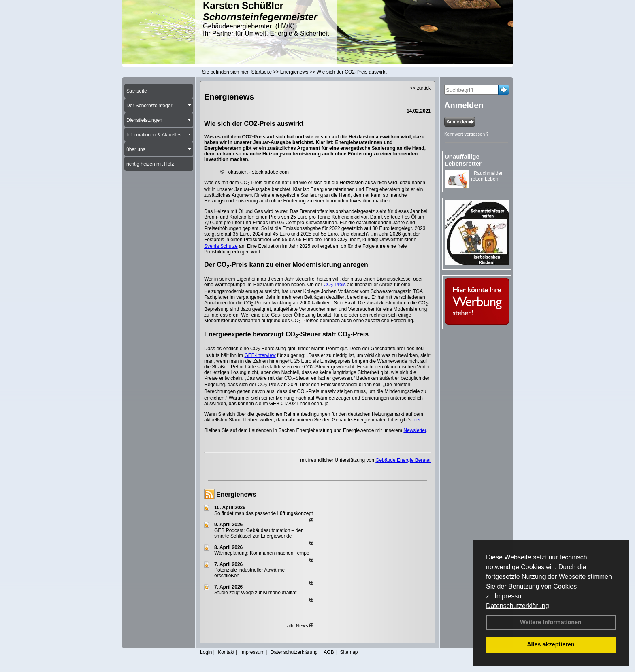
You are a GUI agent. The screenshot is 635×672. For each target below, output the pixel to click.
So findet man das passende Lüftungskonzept (264, 513)
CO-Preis (335, 285)
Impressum (510, 596)
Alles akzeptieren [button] (551, 644)
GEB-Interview (260, 355)
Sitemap (349, 652)
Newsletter (415, 430)
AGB (329, 652)
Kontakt (226, 652)
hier (417, 420)
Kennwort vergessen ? (466, 134)
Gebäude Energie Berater (403, 460)
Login (206, 652)
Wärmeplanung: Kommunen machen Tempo (262, 553)
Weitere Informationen (551, 622)
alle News (300, 626)
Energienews (236, 494)
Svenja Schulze (221, 246)
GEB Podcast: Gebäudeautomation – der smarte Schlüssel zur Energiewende (258, 533)
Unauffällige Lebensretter (463, 160)
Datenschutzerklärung (518, 606)
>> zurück (420, 88)
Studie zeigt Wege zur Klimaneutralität (255, 593)
